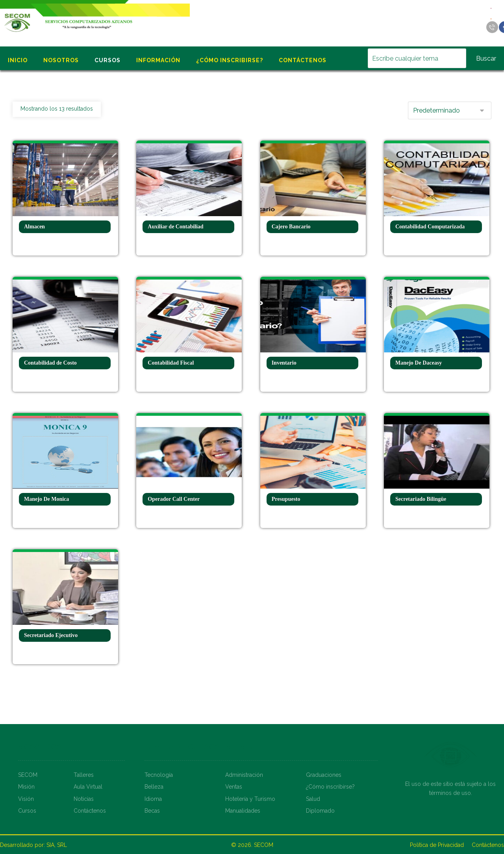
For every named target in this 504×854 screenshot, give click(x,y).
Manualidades (243, 811)
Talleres (84, 775)
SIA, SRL (57, 845)
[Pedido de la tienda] (450, 110)
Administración (244, 775)
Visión (26, 799)
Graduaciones (324, 775)
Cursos (27, 811)
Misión (26, 787)
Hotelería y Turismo (250, 799)
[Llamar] (492, 27)
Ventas (234, 787)
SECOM (28, 775)
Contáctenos (90, 811)
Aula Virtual (88, 787)
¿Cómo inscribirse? (330, 787)
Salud (313, 799)
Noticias (84, 799)
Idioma (153, 799)
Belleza (154, 787)
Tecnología (159, 775)
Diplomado (320, 811)
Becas (152, 811)
